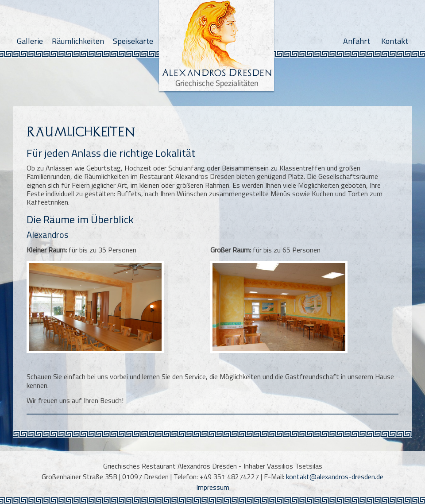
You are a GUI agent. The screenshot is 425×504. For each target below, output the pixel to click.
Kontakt (395, 41)
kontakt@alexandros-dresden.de (335, 477)
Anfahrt (357, 41)
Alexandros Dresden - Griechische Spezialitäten (216, 48)
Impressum (213, 487)
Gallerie (30, 41)
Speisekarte (133, 41)
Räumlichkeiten (78, 41)
